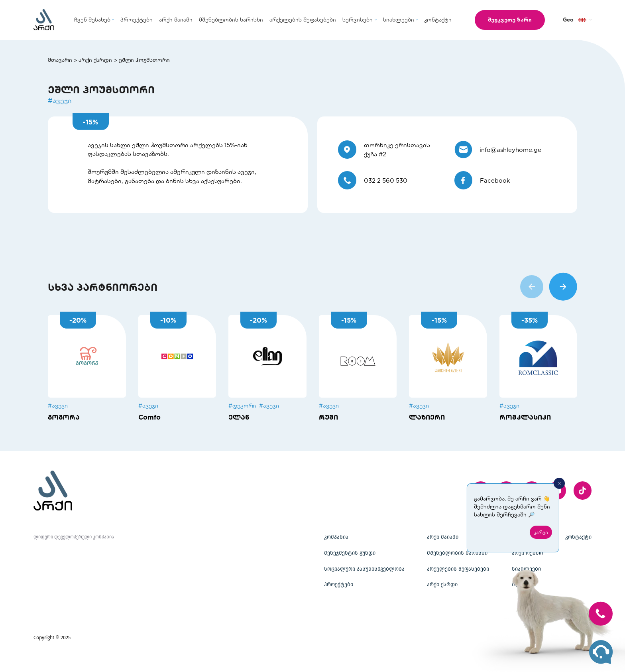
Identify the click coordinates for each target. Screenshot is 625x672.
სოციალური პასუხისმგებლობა (364, 569)
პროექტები (339, 585)
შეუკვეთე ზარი (510, 20)
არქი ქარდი (95, 60)
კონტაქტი (578, 537)
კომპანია (336, 537)
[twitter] (583, 491)
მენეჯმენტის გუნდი (350, 553)
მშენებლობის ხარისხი (457, 553)
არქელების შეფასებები (458, 569)
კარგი (541, 532)
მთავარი (60, 60)
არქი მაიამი (443, 537)
